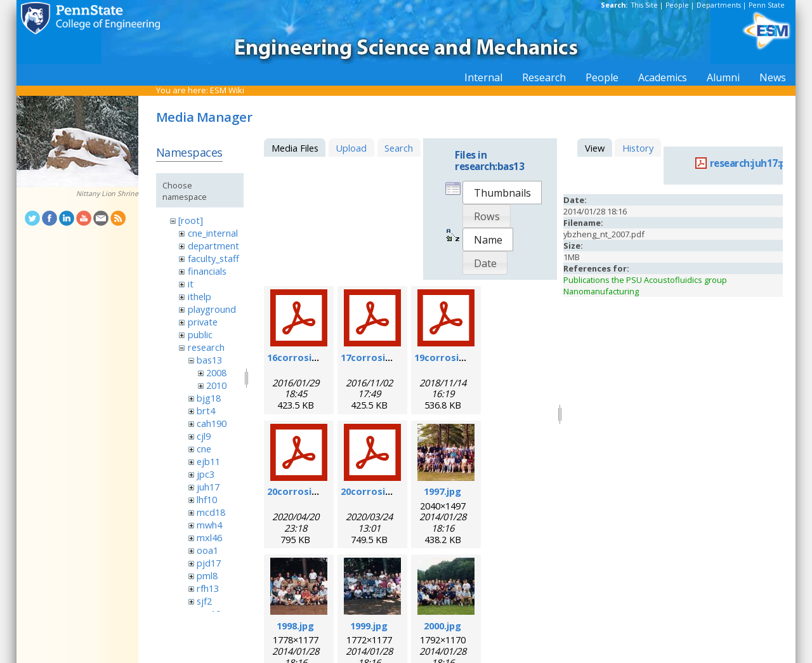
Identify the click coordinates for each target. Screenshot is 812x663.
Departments (719, 5)
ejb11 (208, 461)
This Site (645, 5)
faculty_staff (213, 258)
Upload (351, 148)
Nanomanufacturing (601, 291)
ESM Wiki (227, 90)
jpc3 (206, 474)
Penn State (767, 5)
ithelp (200, 296)
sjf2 (204, 601)
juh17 (208, 487)
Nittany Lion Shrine (107, 194)
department (213, 246)
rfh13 (208, 588)
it (191, 284)
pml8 (207, 575)
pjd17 (209, 563)
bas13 (209, 360)
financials (207, 271)
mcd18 (211, 512)
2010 (216, 385)
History (638, 148)
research (206, 347)
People (677, 5)
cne (204, 449)
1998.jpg (295, 626)
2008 (216, 372)
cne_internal (213, 233)
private (203, 322)
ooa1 (207, 550)
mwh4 (209, 525)
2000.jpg (442, 626)
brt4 (206, 410)
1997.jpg (442, 491)
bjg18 (209, 398)
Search (399, 148)
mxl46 (209, 537)
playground (212, 309)
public (200, 334)
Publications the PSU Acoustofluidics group (645, 280)
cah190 (212, 423)
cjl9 (204, 436)
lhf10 (207, 499)
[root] (191, 220)
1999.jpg (369, 626)
